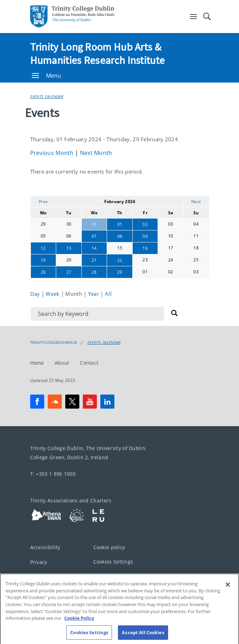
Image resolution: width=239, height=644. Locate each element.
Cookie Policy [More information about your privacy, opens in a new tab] (79, 627)
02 (145, 224)
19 (43, 260)
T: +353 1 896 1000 (53, 473)
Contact (89, 362)
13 (69, 248)
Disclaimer (43, 576)
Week (53, 294)
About (62, 362)
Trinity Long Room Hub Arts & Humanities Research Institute (98, 53)
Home (37, 362)
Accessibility (45, 547)
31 (94, 224)
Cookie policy (109, 547)
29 (120, 272)
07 (94, 236)
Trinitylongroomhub (54, 343)
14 (94, 248)
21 (94, 260)
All (108, 294)
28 (94, 272)
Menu (47, 76)
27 (69, 272)
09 (145, 236)
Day (36, 294)
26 (43, 272)
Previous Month (53, 153)
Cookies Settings (113, 561)
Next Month (96, 153)
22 (120, 260)
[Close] (228, 594)
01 (120, 224)
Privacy (39, 562)
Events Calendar (47, 96)
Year (94, 294)
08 (120, 236)
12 (43, 248)
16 (145, 248)
